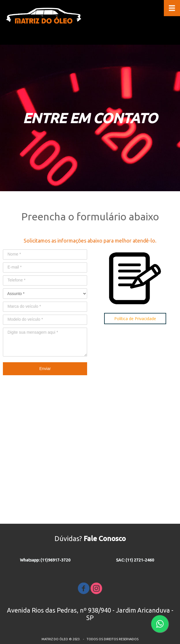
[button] (135, 319)
